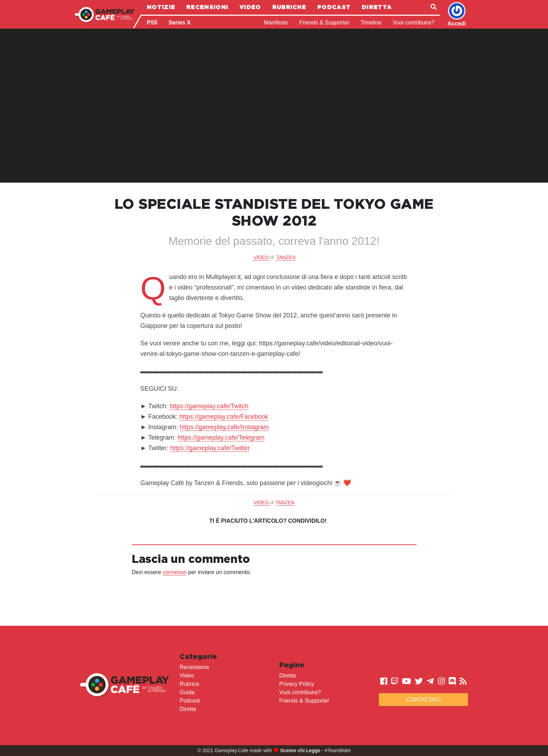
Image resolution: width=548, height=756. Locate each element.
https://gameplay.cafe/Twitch (209, 406)
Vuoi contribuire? (414, 23)
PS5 (152, 23)
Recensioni (207, 7)
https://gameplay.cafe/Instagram (224, 427)
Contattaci (423, 700)
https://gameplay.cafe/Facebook (224, 417)
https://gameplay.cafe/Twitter (210, 448)
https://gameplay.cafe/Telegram (221, 438)
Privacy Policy (297, 684)
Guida (187, 692)
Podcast (334, 7)
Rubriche (289, 7)
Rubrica (189, 684)
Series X (179, 23)
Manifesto (276, 23)
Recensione (194, 667)
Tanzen (286, 257)
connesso (175, 572)
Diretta (377, 7)
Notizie (161, 7)
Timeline (371, 23)
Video (250, 7)
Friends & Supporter (324, 23)
